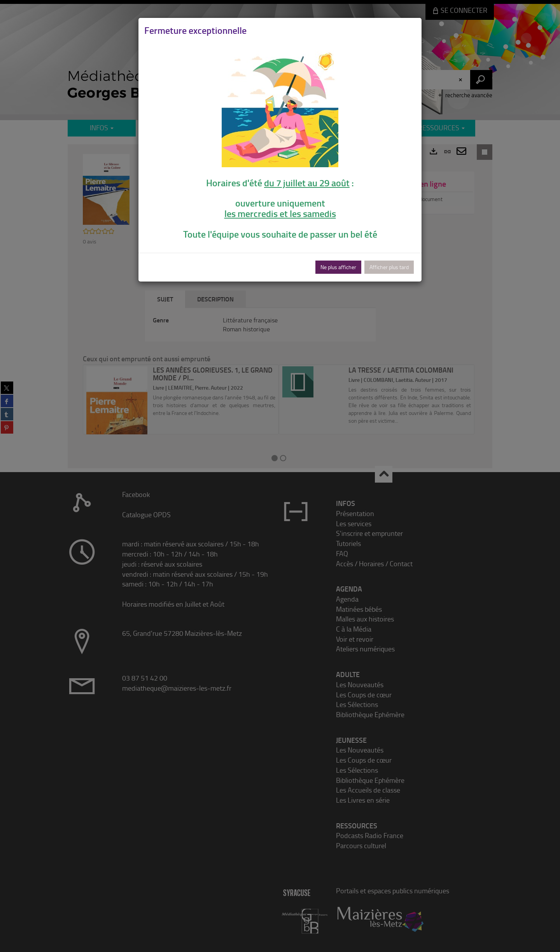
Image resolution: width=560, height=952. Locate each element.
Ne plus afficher (338, 267)
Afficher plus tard (389, 267)
